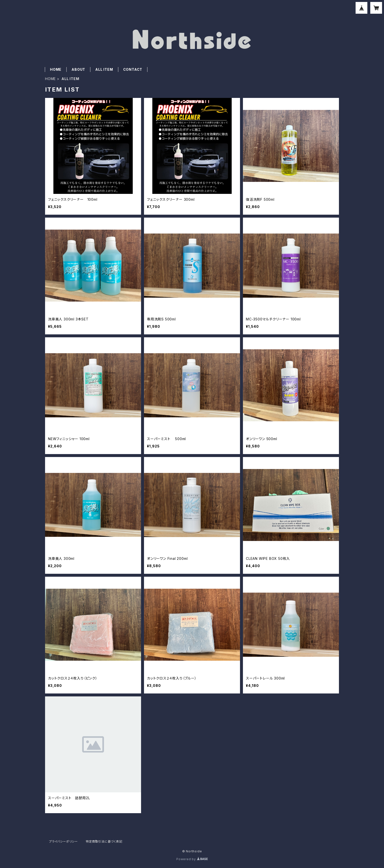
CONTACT (133, 69)
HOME (56, 69)
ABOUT (78, 69)
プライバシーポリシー (63, 841)
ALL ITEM (104, 69)
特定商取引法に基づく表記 (104, 841)
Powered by (192, 859)
